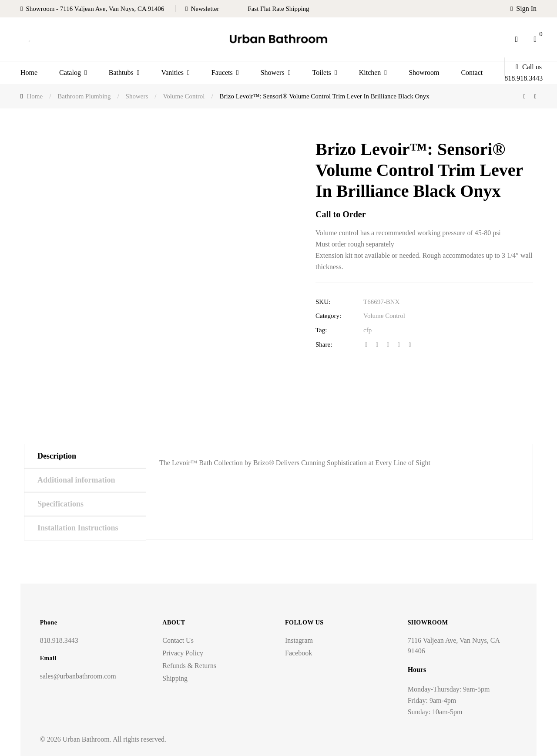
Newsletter (205, 9)
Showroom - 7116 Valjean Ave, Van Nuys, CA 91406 (95, 9)
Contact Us (178, 640)
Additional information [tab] (76, 480)
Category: (328, 316)
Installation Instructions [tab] (78, 528)
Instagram (299, 640)
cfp (367, 330)
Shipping (175, 678)
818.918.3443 (59, 640)
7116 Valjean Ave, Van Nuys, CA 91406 (454, 646)
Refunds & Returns (189, 666)
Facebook (299, 653)
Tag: (321, 330)
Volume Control (384, 316)
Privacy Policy (183, 653)
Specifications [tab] (60, 504)
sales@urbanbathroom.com (78, 676)
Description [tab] (57, 456)
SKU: (323, 302)
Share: (324, 344)
